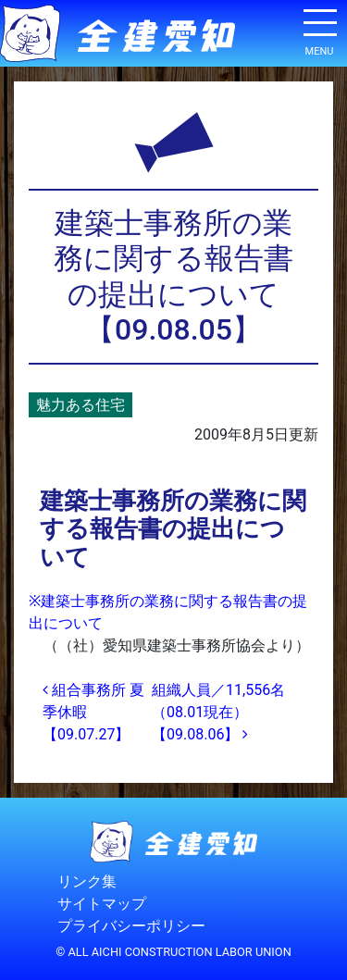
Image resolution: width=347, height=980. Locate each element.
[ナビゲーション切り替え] (319, 30)
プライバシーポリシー (131, 926)
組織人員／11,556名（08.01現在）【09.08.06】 (218, 712)
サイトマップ (102, 904)
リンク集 (87, 881)
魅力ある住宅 (81, 405)
